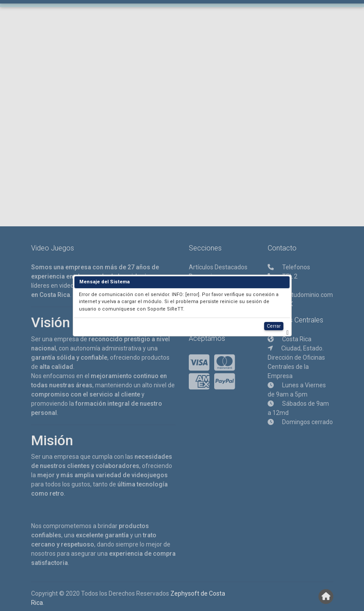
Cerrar (274, 326)
